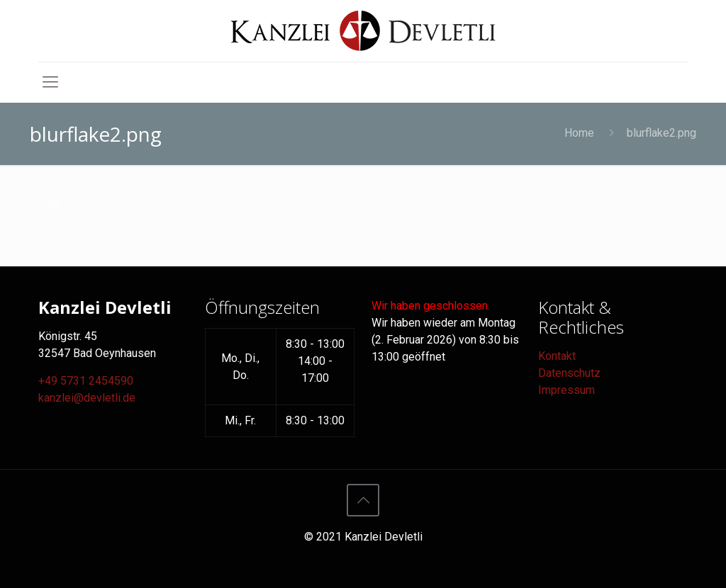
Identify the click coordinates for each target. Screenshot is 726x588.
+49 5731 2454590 (86, 381)
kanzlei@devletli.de (87, 398)
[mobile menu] (50, 82)
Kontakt (557, 356)
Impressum (566, 390)
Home (579, 133)
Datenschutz (569, 373)
